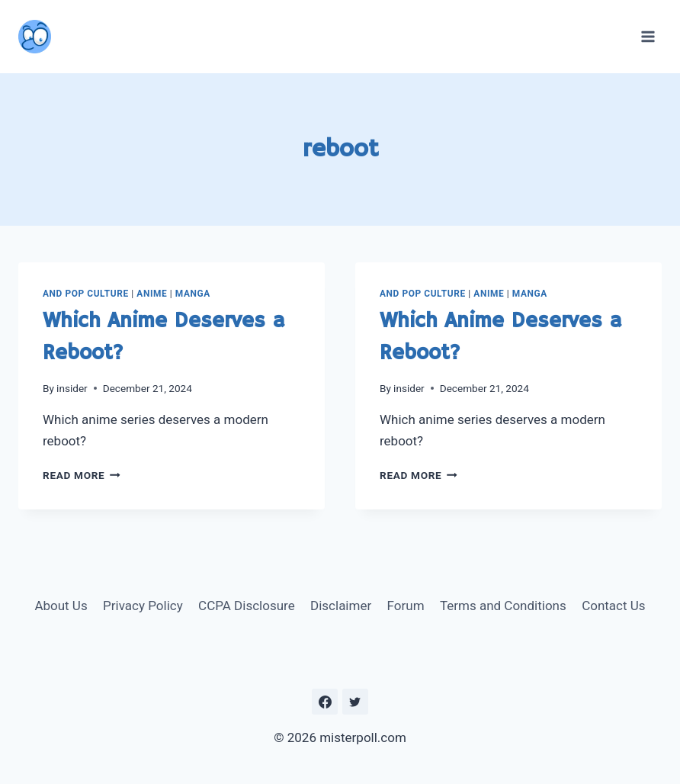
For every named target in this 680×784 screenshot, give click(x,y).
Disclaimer (341, 606)
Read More (82, 475)
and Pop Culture (86, 294)
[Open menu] (648, 36)
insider (72, 388)
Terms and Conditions (503, 606)
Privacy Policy (143, 606)
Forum (406, 606)
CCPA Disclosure (247, 606)
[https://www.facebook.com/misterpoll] (325, 702)
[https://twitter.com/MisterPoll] (355, 702)
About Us (61, 606)
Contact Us (613, 606)
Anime (152, 294)
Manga (193, 294)
